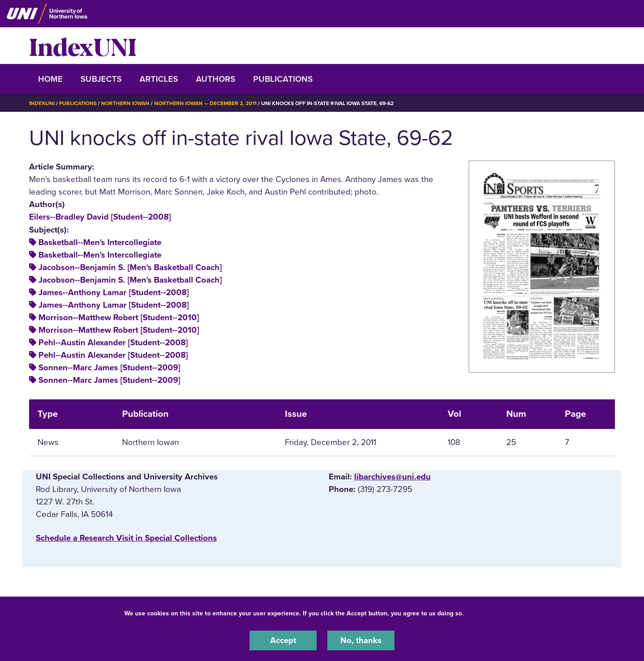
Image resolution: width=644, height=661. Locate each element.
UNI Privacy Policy (494, 613)
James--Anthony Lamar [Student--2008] (114, 292)
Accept (283, 640)
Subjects (101, 79)
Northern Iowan (125, 103)
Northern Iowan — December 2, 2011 (205, 103)
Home (50, 79)
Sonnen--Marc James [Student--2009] (109, 368)
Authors (216, 79)
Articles (159, 79)
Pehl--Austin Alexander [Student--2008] (113, 343)
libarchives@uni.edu (392, 477)
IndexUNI (83, 46)
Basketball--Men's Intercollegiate (100, 242)
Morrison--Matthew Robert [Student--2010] (119, 318)
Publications (283, 79)
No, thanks (361, 640)
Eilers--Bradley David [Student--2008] (100, 217)
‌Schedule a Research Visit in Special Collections (126, 538)
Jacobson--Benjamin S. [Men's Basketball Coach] (130, 267)
